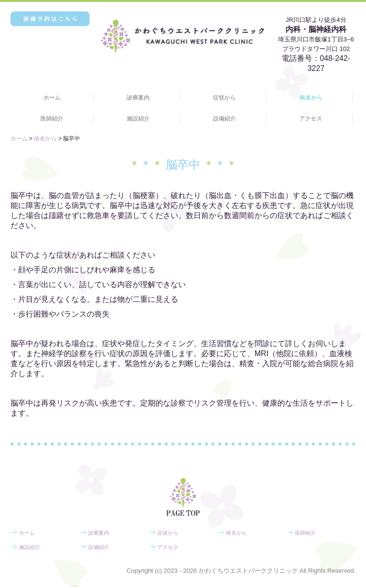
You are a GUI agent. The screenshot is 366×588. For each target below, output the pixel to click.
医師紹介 (52, 119)
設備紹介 (224, 119)
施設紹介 (138, 119)
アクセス (311, 119)
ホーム (52, 98)
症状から (224, 98)
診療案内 (138, 98)
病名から (311, 98)
